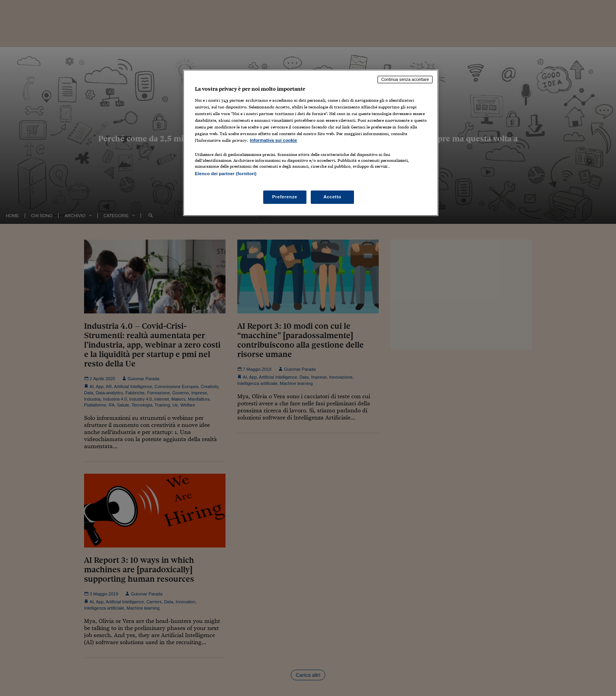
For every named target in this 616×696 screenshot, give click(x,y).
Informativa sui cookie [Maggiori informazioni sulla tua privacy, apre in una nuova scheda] (273, 140)
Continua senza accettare (405, 79)
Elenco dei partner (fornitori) (226, 174)
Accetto (332, 197)
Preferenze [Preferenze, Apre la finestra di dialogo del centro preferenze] (285, 197)
